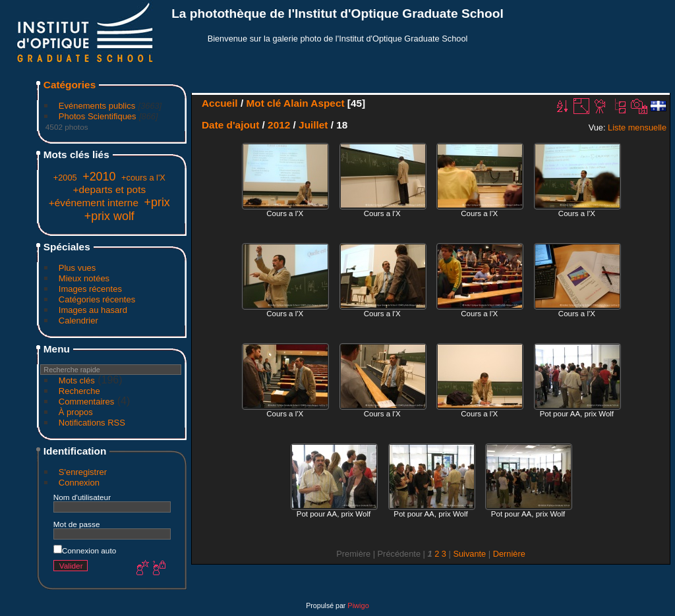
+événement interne (94, 203)
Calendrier (78, 321)
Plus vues (77, 268)
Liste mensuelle (637, 127)
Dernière (509, 554)
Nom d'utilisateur (82, 497)
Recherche (79, 391)
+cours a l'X (143, 178)
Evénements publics (97, 106)
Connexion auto (85, 550)
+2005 (65, 178)
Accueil (220, 103)
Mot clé (263, 103)
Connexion (79, 483)
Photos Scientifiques (98, 116)
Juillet (313, 125)
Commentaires (87, 402)
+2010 (99, 177)
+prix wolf (109, 216)
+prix (157, 202)
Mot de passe (77, 524)
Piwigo (358, 605)
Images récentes (90, 289)
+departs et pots (110, 189)
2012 (279, 125)
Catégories (70, 85)
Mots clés (77, 380)
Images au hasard (93, 310)
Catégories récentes (97, 299)
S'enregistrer (83, 472)
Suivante (469, 554)
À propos (76, 412)
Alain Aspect (314, 103)
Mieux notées (84, 278)
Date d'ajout (230, 125)
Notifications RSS (92, 423)
